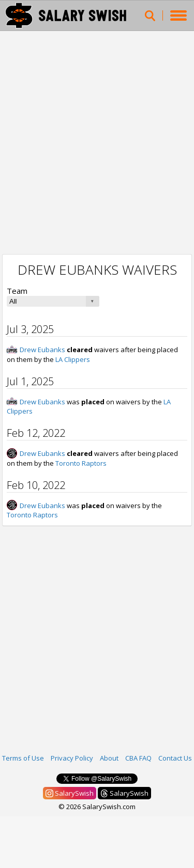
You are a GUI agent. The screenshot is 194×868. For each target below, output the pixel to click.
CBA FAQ (138, 758)
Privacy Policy (72, 758)
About (109, 758)
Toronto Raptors (81, 463)
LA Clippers (73, 359)
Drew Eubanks (42, 350)
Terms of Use (23, 758)
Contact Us (175, 758)
